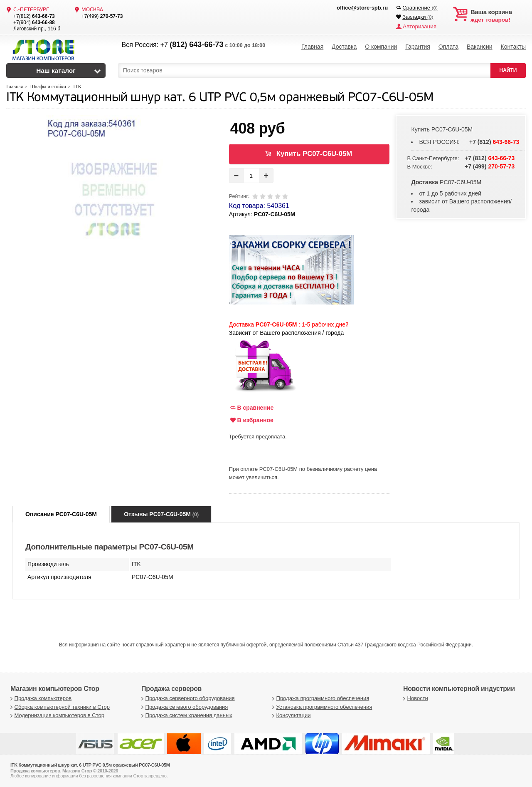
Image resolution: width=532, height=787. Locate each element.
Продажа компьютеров (40, 698)
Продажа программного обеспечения (320, 698)
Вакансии (480, 46)
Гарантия (418, 46)
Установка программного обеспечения (321, 707)
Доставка (344, 46)
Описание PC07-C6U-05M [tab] (61, 514)
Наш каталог (56, 71)
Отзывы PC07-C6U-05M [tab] (161, 514)
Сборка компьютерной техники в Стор (59, 707)
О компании (381, 46)
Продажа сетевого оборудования (183, 707)
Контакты (513, 46)
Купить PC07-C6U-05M (314, 154)
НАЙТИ (508, 70)
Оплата (448, 46)
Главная (312, 46)
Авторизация (419, 26)
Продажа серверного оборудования (187, 698)
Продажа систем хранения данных (186, 715)
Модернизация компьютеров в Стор (56, 715)
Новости (415, 698)
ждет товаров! (498, 16)
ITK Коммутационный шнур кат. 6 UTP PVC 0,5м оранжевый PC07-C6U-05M (220, 98)
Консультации (291, 715)
